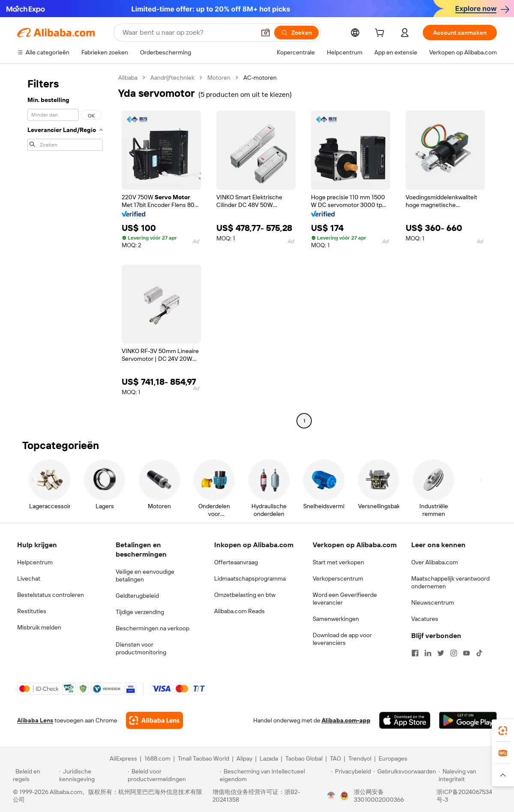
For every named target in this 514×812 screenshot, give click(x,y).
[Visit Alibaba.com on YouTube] (466, 653)
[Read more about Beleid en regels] (35, 775)
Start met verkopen (338, 562)
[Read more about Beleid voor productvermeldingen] (172, 775)
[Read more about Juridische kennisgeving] (92, 775)
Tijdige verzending (140, 612)
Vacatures (425, 619)
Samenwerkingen (336, 619)
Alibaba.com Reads (239, 611)
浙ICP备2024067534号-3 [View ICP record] (464, 796)
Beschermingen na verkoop (152, 628)
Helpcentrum (35, 562)
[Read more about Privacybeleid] (351, 775)
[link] (503, 731)
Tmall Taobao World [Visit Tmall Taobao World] (203, 758)
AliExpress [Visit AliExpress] (123, 758)
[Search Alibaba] (188, 33)
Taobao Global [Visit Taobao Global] (304, 758)
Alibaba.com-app (346, 720)
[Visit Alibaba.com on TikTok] (479, 653)
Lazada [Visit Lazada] (269, 758)
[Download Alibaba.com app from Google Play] (468, 720)
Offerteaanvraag (236, 562)
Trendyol (360, 758)
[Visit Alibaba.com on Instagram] (454, 653)
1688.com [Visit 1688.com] (157, 758)
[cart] (381, 34)
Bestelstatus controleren (51, 595)
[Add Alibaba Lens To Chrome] (154, 720)
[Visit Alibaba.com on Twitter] (441, 653)
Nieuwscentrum (433, 602)
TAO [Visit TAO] (335, 758)
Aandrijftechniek (172, 78)
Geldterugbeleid (137, 596)
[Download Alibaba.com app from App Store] (405, 720)
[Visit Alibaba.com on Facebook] (415, 653)
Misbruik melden (39, 627)
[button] (266, 33)
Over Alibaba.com (435, 562)
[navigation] (65, 250)
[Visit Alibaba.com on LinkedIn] (428, 653)
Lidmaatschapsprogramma (250, 578)
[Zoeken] (296, 33)
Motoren (219, 78)
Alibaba (128, 78)
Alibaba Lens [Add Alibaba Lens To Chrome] (35, 720)
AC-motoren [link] (260, 78)
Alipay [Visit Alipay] (244, 758)
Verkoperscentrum (338, 578)
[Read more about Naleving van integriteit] (470, 775)
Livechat (29, 578)
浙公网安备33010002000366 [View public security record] (379, 796)
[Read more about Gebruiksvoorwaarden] (405, 775)
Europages (393, 758)
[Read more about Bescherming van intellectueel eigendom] (274, 775)
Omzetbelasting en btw (245, 595)
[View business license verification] (331, 796)
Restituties (32, 611)
